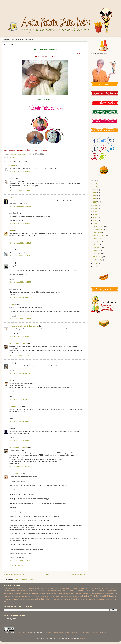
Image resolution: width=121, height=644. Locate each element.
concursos (43, 593)
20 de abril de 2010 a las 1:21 (20, 421)
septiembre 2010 (99, 235)
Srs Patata (63, 591)
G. (10, 380)
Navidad (29, 591)
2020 (95, 193)
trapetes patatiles (105, 599)
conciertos (36, 593)
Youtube (93, 591)
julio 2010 (96, 241)
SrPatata (56, 591)
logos (115, 593)
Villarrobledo (79, 591)
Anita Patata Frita (16, 474)
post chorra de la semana (96, 596)
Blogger (82, 638)
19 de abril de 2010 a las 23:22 (20, 373)
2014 (95, 211)
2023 (95, 184)
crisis (57, 593)
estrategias (78, 593)
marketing (8, 596)
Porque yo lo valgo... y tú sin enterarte (24, 326)
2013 (95, 214)
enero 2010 (97, 260)
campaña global (112, 591)
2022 (95, 187)
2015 (95, 208)
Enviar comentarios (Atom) (23, 579)
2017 (95, 202)
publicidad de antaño (29, 599)
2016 (95, 205)
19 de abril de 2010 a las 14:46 (20, 223)
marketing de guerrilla (19, 596)
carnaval (17, 593)
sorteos (69, 599)
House (111, 588)
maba (11, 263)
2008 (95, 267)
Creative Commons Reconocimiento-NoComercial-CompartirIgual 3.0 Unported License (75, 632)
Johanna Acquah (16, 198)
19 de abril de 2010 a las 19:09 (20, 319)
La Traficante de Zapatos (19, 343)
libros (111, 593)
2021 (95, 190)
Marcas (22, 591)
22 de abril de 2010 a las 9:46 (20, 561)
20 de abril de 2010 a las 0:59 (20, 399)
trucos (115, 599)
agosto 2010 (97, 238)
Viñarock (87, 591)
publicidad (18, 599)
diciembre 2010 (98, 226)
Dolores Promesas (68, 588)
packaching (71, 596)
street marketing (84, 599)
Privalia (12, 304)
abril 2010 (96, 251)
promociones (9, 599)
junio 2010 (96, 244)
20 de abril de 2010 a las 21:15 (20, 467)
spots (74, 599)
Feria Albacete (95, 588)
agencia (99, 591)
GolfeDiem (105, 588)
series (64, 599)
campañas (8, 593)
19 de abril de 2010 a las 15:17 (20, 243)
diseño (71, 593)
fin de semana (92, 593)
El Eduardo (78, 588)
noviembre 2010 (98, 229)
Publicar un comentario (15, 565)
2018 (95, 199)
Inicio (47, 575)
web (6, 601)
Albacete (7, 588)
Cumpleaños (40, 588)
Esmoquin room (15, 406)
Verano (70, 591)
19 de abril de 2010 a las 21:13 (20, 336)
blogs (104, 591)
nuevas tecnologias (61, 596)
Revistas (50, 591)
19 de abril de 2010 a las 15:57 (20, 282)
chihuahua (25, 593)
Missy (12, 230)
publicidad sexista (56, 599)
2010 (95, 223)
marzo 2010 (97, 254)
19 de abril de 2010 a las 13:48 (20, 171)
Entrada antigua (78, 575)
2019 (95, 196)
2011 (95, 220)
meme (29, 596)
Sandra (12, 165)
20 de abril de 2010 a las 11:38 (20, 441)
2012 (95, 217)
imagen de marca (103, 593)
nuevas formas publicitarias (46, 596)
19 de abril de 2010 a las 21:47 (20, 356)
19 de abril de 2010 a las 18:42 (20, 297)
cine (30, 593)
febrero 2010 (97, 257)
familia (84, 593)
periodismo (78, 596)
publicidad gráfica (43, 599)
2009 (95, 264)
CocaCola (31, 588)
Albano (13, 588)
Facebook (86, 588)
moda (34, 596)
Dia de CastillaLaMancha (53, 588)
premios (114, 596)
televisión (94, 599)
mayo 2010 (97, 248)
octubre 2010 (97, 232)
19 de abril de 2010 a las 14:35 (20, 206)
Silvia (11, 363)
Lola (13, 157)
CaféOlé (12, 178)
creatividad (51, 593)
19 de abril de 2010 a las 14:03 (20, 191)
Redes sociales (39, 591)
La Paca (13, 591)
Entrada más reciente (15, 575)
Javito (12, 250)
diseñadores (64, 593)
